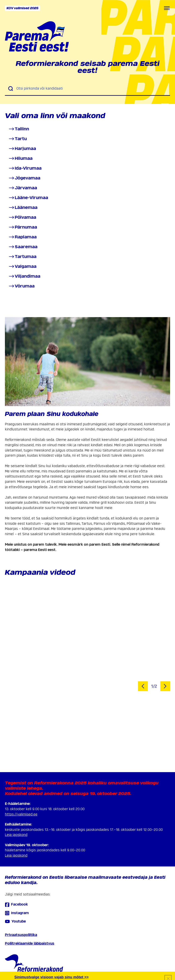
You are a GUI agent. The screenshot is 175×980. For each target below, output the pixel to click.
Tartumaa (22, 257)
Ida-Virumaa (25, 168)
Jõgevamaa (24, 178)
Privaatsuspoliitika (21, 935)
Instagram (17, 913)
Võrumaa (21, 286)
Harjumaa (22, 149)
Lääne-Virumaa (28, 198)
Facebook (16, 905)
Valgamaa (22, 266)
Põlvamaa (22, 217)
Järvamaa (23, 188)
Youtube (15, 921)
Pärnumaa (23, 227)
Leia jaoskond (16, 835)
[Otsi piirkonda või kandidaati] (92, 89)
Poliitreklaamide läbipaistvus (30, 943)
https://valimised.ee (21, 814)
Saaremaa (23, 247)
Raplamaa (22, 237)
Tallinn (19, 129)
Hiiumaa (20, 158)
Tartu (17, 139)
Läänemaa (23, 208)
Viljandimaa (24, 276)
